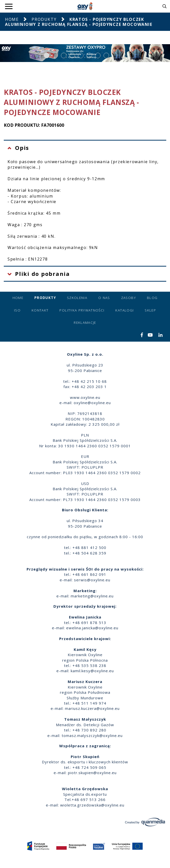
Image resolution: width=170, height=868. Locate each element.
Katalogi (124, 310)
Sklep (150, 310)
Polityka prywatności (82, 310)
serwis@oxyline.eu (92, 580)
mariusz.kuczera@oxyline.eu (92, 708)
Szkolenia (77, 298)
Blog (152, 298)
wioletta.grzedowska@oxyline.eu (92, 805)
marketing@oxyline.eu (92, 596)
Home (12, 19)
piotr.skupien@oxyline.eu (92, 773)
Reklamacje (85, 323)
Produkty (44, 19)
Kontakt (40, 310)
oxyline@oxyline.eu (92, 403)
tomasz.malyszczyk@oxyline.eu (92, 735)
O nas (104, 298)
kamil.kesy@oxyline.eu (92, 671)
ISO (17, 310)
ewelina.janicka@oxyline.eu (92, 628)
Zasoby (129, 298)
